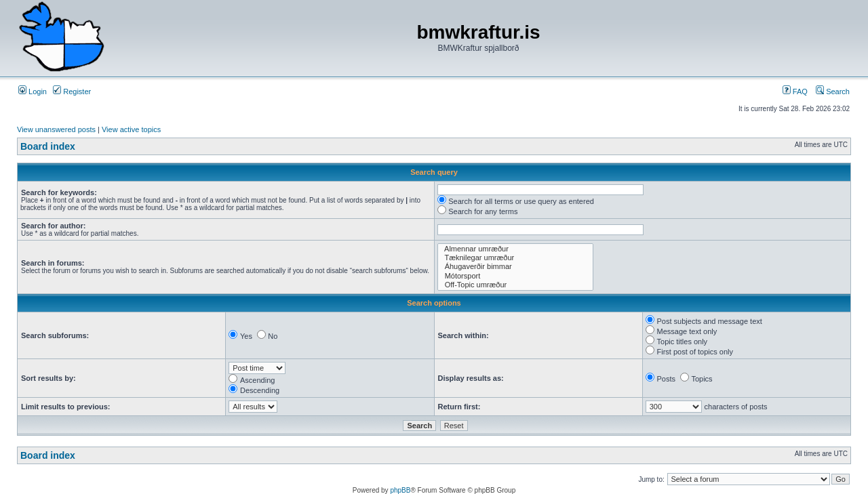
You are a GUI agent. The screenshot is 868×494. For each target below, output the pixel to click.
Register (72, 91)
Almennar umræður (515, 249)
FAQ (795, 91)
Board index (48, 146)
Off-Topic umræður (515, 285)
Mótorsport (515, 276)
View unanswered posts (56, 129)
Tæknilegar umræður (515, 258)
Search (833, 91)
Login (33, 91)
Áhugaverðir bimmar (515, 267)
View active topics (131, 129)
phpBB (400, 490)
